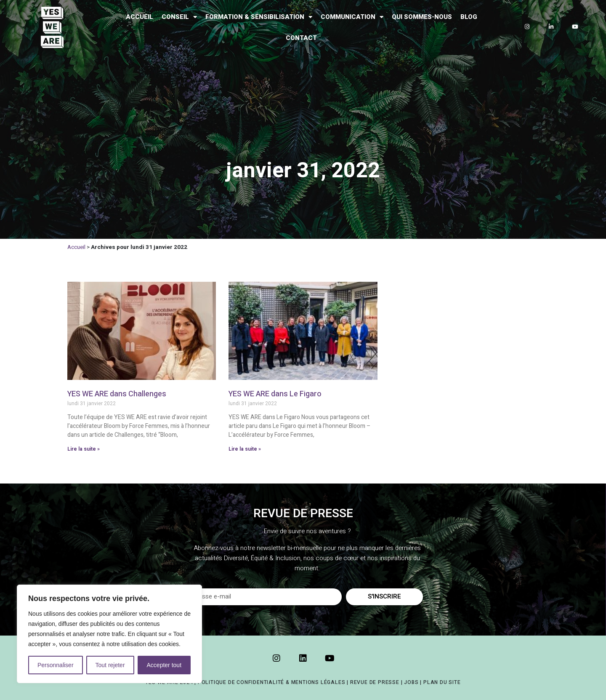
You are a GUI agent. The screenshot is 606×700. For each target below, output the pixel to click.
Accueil (140, 17)
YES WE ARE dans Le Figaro (275, 394)
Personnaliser (56, 665)
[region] (109, 634)
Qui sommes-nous (422, 17)
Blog (469, 17)
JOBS (411, 682)
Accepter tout (164, 665)
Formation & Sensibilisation (259, 17)
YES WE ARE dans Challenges (117, 394)
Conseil (179, 17)
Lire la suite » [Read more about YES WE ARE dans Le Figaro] (245, 449)
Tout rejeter (110, 665)
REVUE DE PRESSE (375, 682)
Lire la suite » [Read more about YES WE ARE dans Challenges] (84, 449)
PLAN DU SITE (442, 682)
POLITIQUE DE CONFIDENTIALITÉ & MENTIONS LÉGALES (272, 682)
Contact (301, 38)
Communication (352, 17)
